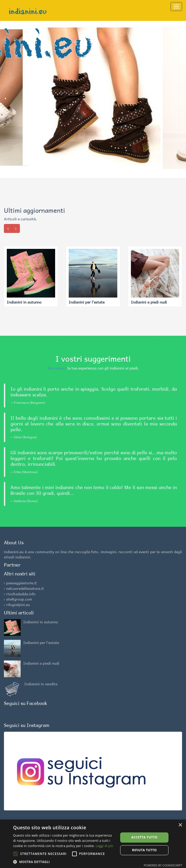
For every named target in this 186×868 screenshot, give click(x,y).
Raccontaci (57, 368)
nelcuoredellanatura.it (25, 588)
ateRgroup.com (19, 599)
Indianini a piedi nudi (41, 663)
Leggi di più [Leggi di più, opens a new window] (104, 846)
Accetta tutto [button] (144, 837)
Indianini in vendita (41, 684)
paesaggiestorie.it (22, 583)
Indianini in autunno (41, 622)
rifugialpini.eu (18, 604)
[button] (64, 862)
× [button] (180, 825)
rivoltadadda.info (21, 594)
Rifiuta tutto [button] (144, 850)
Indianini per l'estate (41, 642)
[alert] (93, 844)
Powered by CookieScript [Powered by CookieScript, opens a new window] (163, 865)
